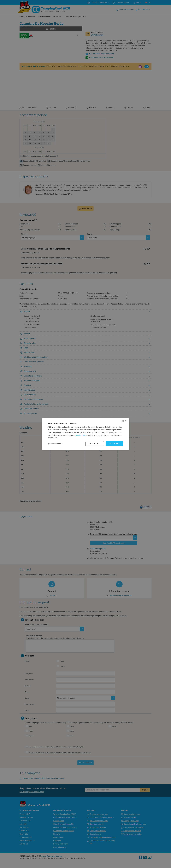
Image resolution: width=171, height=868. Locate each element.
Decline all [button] (95, 444)
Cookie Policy (81, 435)
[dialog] (85, 434)
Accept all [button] (114, 444)
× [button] (126, 421)
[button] (55, 444)
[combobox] (123, 421)
